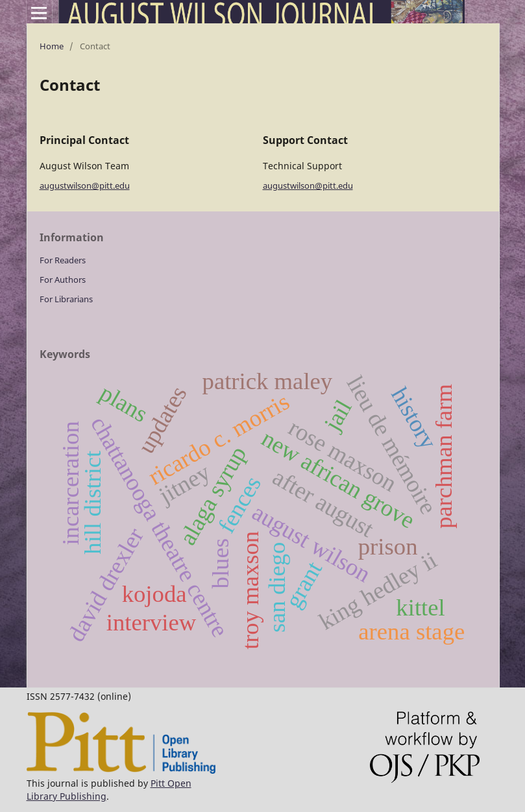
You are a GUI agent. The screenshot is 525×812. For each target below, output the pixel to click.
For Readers (63, 260)
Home (52, 46)
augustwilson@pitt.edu (85, 185)
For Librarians (66, 299)
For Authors (63, 280)
